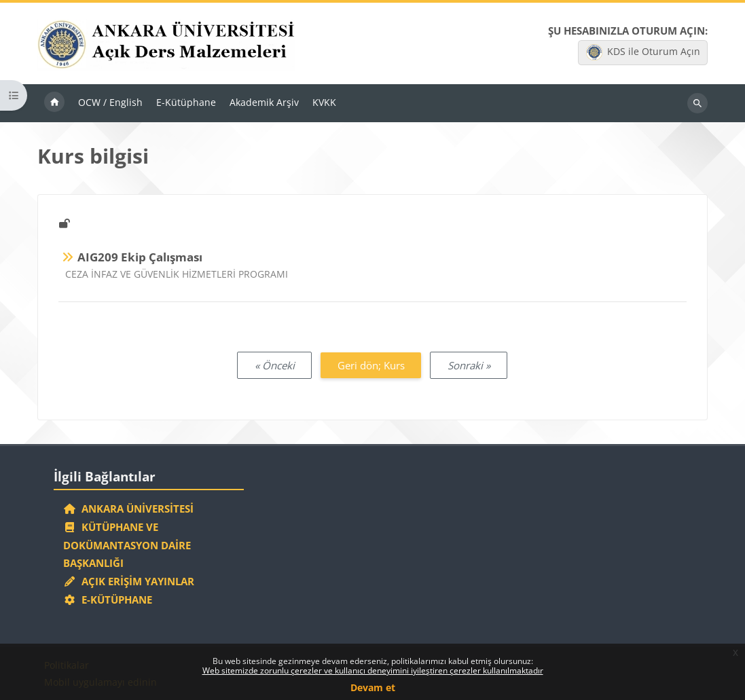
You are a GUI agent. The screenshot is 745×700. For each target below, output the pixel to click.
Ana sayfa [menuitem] (54, 103)
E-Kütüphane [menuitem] (186, 102)
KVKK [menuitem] (324, 102)
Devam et (373, 687)
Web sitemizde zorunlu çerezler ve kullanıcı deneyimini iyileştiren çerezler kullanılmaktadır (373, 670)
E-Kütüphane (108, 600)
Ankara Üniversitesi (128, 509)
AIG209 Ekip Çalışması (140, 257)
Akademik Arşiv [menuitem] (264, 102)
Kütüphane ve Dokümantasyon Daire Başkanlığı (127, 545)
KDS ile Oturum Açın (643, 52)
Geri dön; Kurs (371, 365)
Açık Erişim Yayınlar (130, 581)
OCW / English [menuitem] (110, 102)
